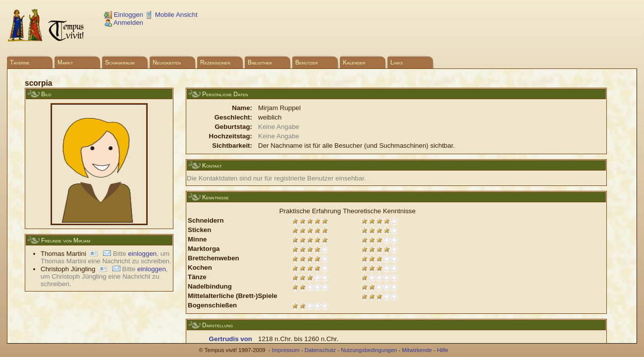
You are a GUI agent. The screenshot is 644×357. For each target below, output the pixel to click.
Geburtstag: (233, 127)
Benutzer (307, 62)
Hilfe (443, 350)
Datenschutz (320, 350)
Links (397, 62)
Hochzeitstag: (231, 136)
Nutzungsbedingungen (369, 350)
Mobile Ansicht (171, 15)
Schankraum (120, 62)
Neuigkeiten (167, 62)
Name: (242, 108)
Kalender (354, 62)
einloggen (142, 254)
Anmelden (124, 23)
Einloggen (124, 15)
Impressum (286, 350)
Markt (65, 62)
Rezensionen (215, 62)
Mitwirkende (417, 350)
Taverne (20, 62)
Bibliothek (260, 62)
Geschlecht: (233, 117)
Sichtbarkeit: (232, 146)
